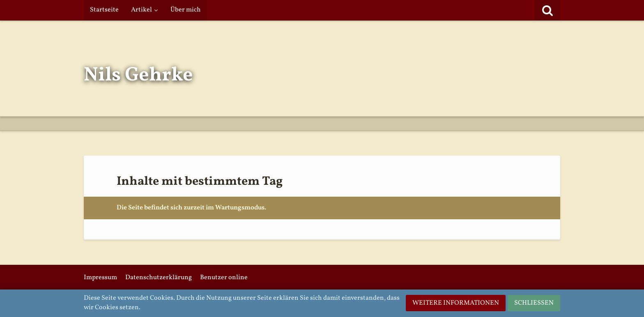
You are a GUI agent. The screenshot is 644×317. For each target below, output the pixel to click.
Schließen (534, 303)
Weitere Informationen (456, 303)
